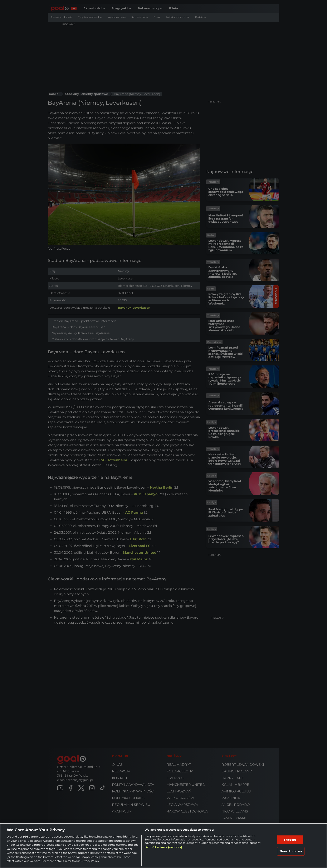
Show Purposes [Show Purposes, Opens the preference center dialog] (291, 851)
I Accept (290, 840)
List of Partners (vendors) (163, 847)
